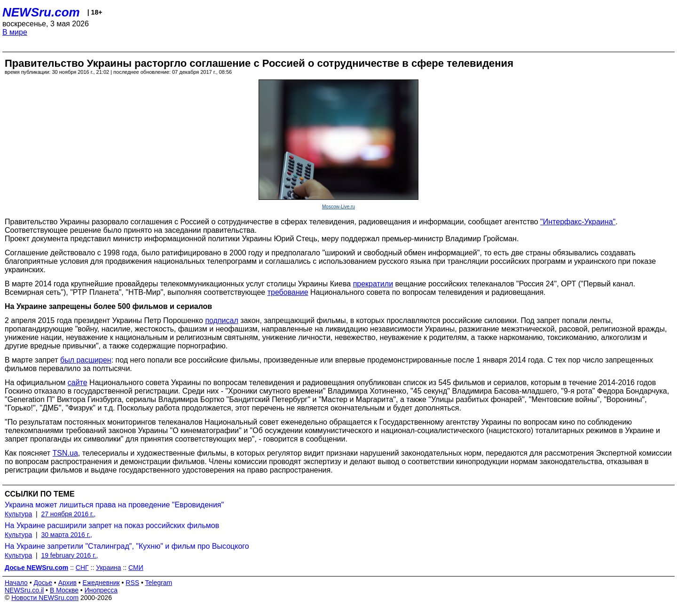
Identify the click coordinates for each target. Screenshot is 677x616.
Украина (108, 568)
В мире (15, 32)
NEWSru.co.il (24, 590)
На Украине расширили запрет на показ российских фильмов (112, 525)
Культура (18, 514)
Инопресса (101, 590)
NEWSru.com (41, 12)
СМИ (136, 568)
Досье (43, 583)
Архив (67, 583)
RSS (132, 583)
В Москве (64, 590)
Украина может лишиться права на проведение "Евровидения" (114, 505)
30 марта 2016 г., (67, 535)
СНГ (82, 568)
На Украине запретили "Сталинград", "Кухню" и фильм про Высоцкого (127, 546)
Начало (16, 583)
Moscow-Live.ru (338, 207)
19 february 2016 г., (69, 555)
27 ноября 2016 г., (68, 514)
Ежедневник (101, 583)
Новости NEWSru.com (45, 598)
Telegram (159, 583)
